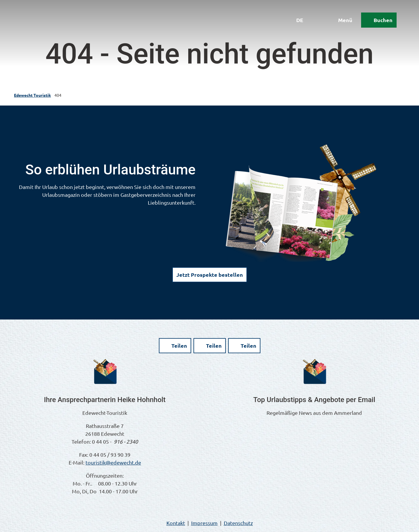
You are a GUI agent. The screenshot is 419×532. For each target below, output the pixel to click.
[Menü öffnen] (340, 21)
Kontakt (176, 523)
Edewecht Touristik (32, 95)
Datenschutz (238, 523)
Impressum (204, 523)
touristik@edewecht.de (113, 462)
